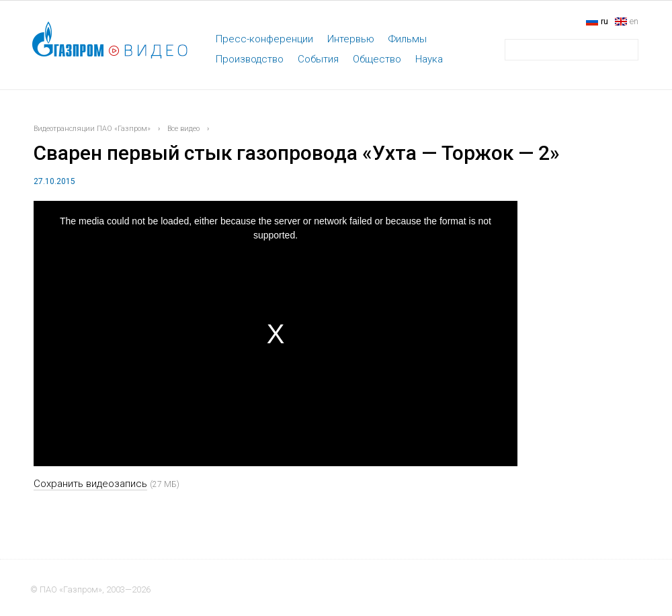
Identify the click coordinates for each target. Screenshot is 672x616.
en (634, 21)
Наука (429, 59)
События (318, 59)
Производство (250, 59)
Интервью (351, 39)
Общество (377, 59)
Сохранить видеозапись (90, 484)
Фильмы (408, 39)
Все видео (183, 129)
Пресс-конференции (264, 39)
